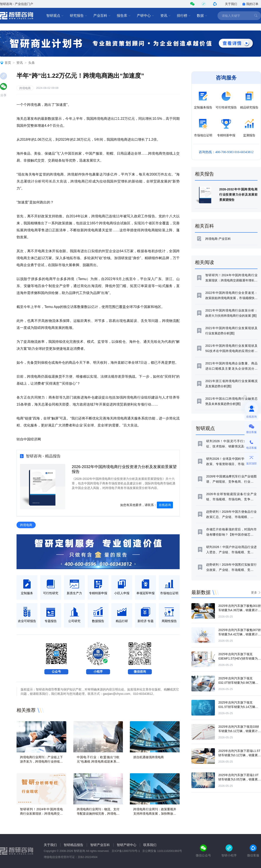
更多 (254, 592)
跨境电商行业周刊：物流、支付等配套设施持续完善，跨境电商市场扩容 (98, 814)
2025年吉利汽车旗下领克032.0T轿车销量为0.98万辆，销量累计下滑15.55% (238, 683)
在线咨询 (165, 505)
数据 (202, 16)
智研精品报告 (74, 845)
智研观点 (55, 16)
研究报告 (79, 16)
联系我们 (150, 845)
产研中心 (146, 16)
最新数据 (201, 592)
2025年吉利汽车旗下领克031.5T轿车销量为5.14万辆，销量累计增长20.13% (238, 707)
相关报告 (204, 174)
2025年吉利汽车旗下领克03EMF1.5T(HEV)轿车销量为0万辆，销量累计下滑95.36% (239, 658)
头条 (32, 63)
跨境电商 (25, 88)
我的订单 (250, 4)
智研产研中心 (127, 845)
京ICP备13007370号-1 (126, 851)
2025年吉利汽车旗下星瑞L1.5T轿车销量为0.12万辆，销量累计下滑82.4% (240, 755)
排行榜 (184, 16)
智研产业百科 (100, 845)
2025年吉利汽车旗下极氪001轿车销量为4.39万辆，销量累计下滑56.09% (240, 610)
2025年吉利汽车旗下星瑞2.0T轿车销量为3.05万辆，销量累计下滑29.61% (240, 779)
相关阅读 (204, 262)
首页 (8, 63)
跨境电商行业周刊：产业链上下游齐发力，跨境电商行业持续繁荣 (41, 761)
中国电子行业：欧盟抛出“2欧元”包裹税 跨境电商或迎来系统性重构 (98, 761)
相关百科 (204, 226)
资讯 (166, 16)
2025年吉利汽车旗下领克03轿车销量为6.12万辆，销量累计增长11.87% (240, 731)
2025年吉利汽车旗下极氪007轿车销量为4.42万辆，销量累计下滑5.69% (240, 634)
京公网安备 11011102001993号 (162, 851)
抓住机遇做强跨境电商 (149, 757)
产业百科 (102, 16)
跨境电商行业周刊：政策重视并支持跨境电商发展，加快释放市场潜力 (155, 814)
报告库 (124, 16)
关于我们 (231, 4)
